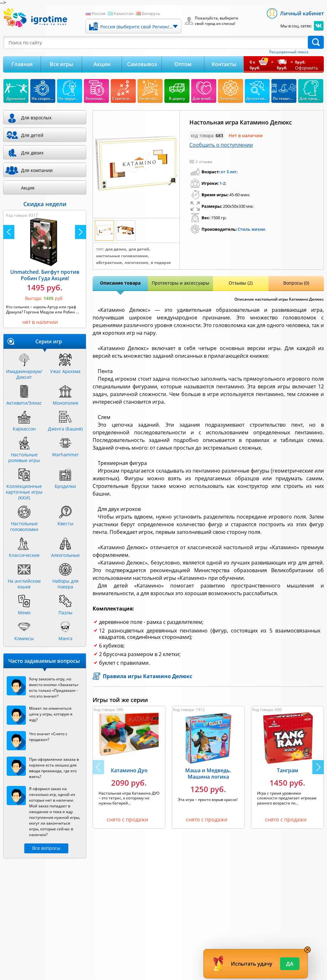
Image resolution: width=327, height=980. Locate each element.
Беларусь (151, 13)
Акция (28, 188)
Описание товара (120, 283)
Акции (102, 64)
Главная (22, 64)
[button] (318, 767)
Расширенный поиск (289, 52)
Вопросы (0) (296, 283)
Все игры (61, 64)
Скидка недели (45, 204)
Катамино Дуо (129, 770)
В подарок (161, 263)
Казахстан (124, 13)
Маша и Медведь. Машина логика (208, 774)
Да (290, 964)
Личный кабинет (302, 13)
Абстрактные (109, 263)
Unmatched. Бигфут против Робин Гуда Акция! (45, 275)
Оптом (183, 64)
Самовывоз (142, 64)
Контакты (224, 64)
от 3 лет (229, 172)
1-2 (222, 183)
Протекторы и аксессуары (180, 283)
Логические (136, 263)
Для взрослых (36, 118)
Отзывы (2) (241, 283)
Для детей (139, 249)
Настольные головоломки (122, 256)
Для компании (37, 170)
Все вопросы (46, 848)
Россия (99, 13)
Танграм (288, 770)
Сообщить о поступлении (221, 145)
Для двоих (116, 249)
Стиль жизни (251, 229)
